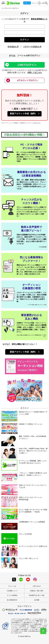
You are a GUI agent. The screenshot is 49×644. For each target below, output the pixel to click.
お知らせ (27, 3)
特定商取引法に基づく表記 (37, 595)
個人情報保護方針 (12, 600)
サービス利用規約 (12, 595)
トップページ (6, 8)
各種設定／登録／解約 (37, 591)
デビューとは (12, 586)
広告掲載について (12, 591)
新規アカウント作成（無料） (24, 114)
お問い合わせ (37, 586)
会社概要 (37, 600)
